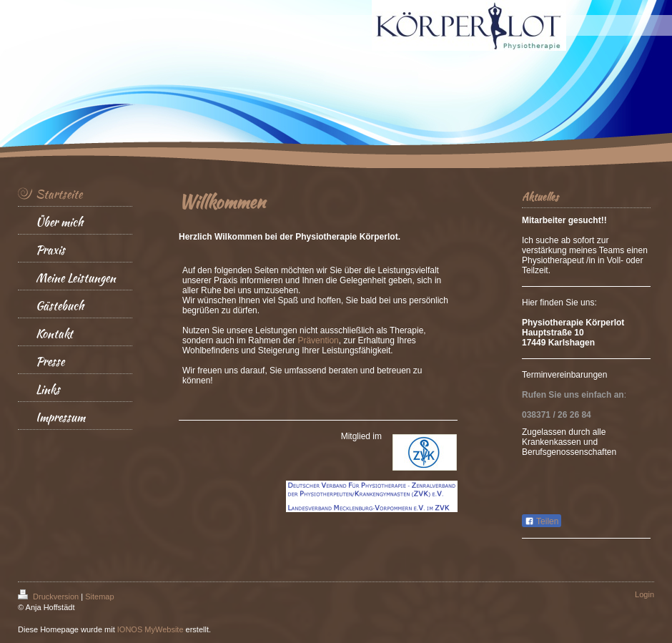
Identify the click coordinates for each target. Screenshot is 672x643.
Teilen (542, 521)
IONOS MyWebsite (150, 629)
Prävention (318, 340)
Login (644, 594)
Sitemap (99, 597)
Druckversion (49, 597)
